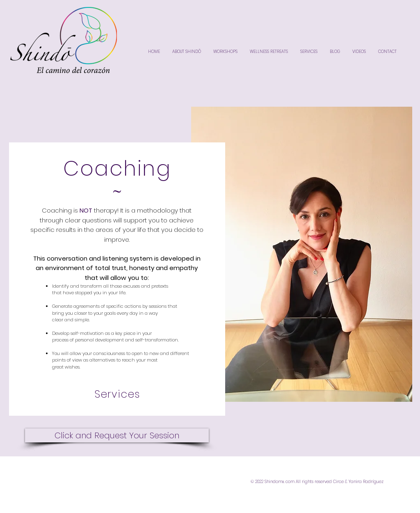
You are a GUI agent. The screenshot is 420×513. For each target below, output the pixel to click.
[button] (302, 254)
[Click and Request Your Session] (117, 435)
